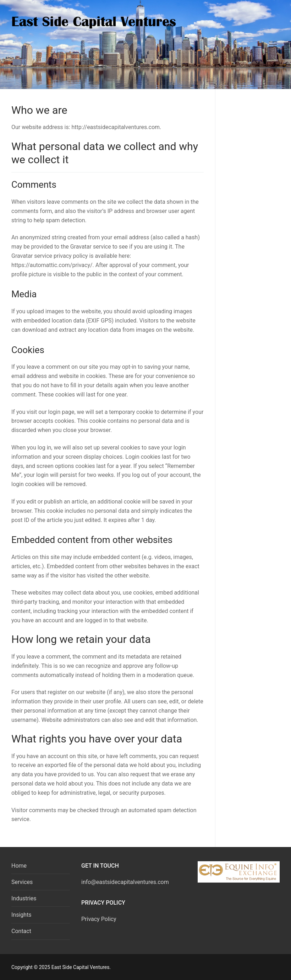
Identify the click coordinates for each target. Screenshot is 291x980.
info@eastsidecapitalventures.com (125, 882)
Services (22, 882)
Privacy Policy (99, 919)
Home (19, 866)
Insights (21, 915)
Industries (24, 898)
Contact (21, 931)
